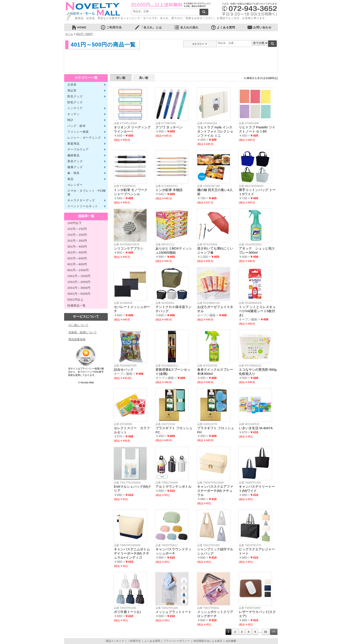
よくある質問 (223, 27)
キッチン (74, 114)
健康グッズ (75, 167)
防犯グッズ (75, 102)
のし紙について (78, 325)
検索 (204, 12)
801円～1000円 (78, 270)
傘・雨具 (74, 173)
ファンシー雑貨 (78, 132)
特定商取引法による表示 (208, 641)
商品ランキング (115, 641)
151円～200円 (77, 235)
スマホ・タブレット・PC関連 (86, 193)
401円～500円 (84, 34)
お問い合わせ (259, 27)
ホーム (69, 34)
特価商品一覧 (77, 306)
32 (266, 632)
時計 (70, 120)
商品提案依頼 (77, 339)
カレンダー (75, 185)
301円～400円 (77, 247)
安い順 (121, 78)
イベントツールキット (83, 206)
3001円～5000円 (79, 294)
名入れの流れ (186, 27)
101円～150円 (77, 229)
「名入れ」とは (148, 27)
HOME (79, 27)
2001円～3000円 (79, 288)
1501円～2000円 (79, 282)
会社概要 (231, 641)
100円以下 (75, 223)
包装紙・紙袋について (83, 332)
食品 (70, 179)
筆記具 (72, 91)
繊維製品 (74, 155)
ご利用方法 (111, 27)
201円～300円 (77, 241)
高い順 (144, 78)
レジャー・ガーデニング (84, 138)
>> (274, 632)
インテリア (75, 108)
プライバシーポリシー (177, 641)
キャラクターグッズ (81, 200)
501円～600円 (77, 258)
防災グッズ (75, 96)
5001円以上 (75, 300)
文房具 (72, 85)
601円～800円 (77, 264)
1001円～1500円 (79, 276)
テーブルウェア (78, 150)
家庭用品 (74, 144)
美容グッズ (75, 161)
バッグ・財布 (77, 126)
